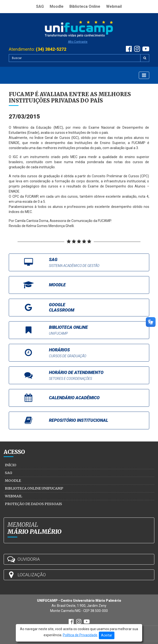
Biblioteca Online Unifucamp (34, 488)
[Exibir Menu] (144, 75)
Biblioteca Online (85, 6)
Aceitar (107, 635)
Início (11, 465)
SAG (40, 6)
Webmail (114, 6)
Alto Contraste (78, 42)
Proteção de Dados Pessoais (33, 504)
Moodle (57, 6)
